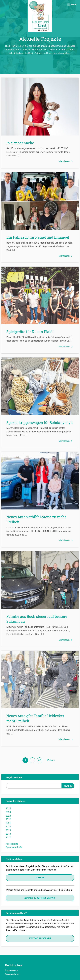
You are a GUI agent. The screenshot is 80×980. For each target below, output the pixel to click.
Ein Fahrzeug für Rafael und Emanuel (38, 237)
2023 (8, 816)
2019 (8, 830)
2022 (8, 819)
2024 (8, 812)
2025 (8, 808)
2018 (8, 834)
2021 (8, 823)
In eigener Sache (20, 143)
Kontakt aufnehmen (40, 938)
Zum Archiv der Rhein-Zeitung (40, 898)
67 (40, 760)
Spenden (40, 878)
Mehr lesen (66, 161)
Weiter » (51, 760)
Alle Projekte (12, 844)
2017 (8, 837)
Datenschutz (12, 974)
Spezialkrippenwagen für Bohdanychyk (40, 423)
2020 (8, 827)
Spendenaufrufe (14, 847)
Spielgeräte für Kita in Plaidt (30, 332)
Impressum (11, 970)
